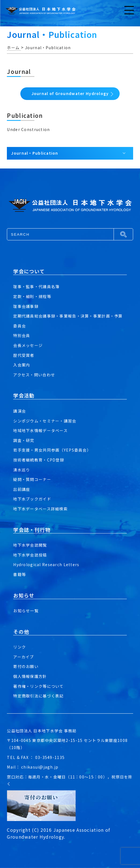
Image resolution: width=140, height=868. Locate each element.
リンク (20, 647)
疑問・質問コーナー (32, 479)
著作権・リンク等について (38, 686)
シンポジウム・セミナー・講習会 (45, 421)
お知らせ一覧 (26, 611)
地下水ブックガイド (32, 499)
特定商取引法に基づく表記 (38, 696)
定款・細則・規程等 (32, 296)
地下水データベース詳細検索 (40, 509)
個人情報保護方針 (30, 676)
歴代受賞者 (24, 355)
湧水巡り (22, 470)
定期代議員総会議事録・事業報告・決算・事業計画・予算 (68, 316)
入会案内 (22, 365)
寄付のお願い (26, 666)
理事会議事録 (26, 306)
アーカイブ (24, 657)
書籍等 (20, 574)
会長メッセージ (28, 345)
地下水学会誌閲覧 (30, 545)
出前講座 (22, 489)
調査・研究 (24, 440)
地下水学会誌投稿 (30, 555)
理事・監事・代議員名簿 (36, 286)
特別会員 (22, 335)
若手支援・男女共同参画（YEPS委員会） (52, 450)
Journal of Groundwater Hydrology (70, 93)
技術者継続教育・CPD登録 (39, 460)
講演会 (20, 411)
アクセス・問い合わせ (34, 375)
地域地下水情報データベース (40, 430)
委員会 (20, 326)
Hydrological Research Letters (46, 564)
